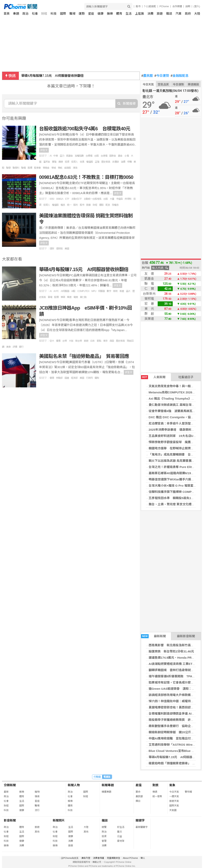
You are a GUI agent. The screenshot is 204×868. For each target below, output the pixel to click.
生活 (129, 14)
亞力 (62, 156)
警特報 (188, 792)
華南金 (46, 168)
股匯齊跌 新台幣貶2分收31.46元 (171, 651)
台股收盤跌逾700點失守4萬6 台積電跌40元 (85, 129)
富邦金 (47, 162)
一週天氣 (174, 796)
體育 (119, 14)
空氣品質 (163, 84)
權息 (63, 205)
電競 (76, 297)
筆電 (50, 297)
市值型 (119, 199)
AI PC (56, 291)
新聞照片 (59, 820)
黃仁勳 (83, 297)
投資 (67, 162)
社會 (35, 14)
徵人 (143, 858)
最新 (6, 792)
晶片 (128, 291)
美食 (8, 347)
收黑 (82, 162)
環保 (52, 249)
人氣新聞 (153, 377)
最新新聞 (153, 636)
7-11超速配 (150, 6)
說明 (188, 6)
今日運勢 (162, 76)
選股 (101, 205)
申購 (129, 162)
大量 (112, 199)
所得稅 (128, 199)
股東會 (37, 168)
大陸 (197, 14)
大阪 (71, 341)
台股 (96, 156)
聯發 (8, 168)
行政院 (89, 378)
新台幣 (79, 341)
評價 (15, 347)
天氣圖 (173, 810)
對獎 (155, 785)
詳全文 (44, 150)
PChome (164, 6)
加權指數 (79, 156)
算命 (138, 792)
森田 (112, 341)
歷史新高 (106, 162)
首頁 (7, 14)
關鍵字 (140, 820)
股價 (30, 168)
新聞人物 (74, 785)
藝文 (120, 832)
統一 (69, 205)
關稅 (97, 378)
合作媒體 (177, 6)
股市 (138, 6)
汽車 (179, 14)
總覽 (104, 827)
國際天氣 (174, 806)
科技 (54, 14)
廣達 (61, 162)
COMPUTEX (83, 291)
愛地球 (121, 841)
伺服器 (101, 291)
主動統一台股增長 (92, 199)
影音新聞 (10, 820)
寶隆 (54, 162)
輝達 (69, 297)
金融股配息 (180, 76)
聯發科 (16, 168)
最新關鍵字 (142, 827)
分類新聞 (10, 785)
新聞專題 (108, 785)
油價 (123, 162)
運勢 (82, 14)
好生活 (121, 827)
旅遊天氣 (174, 801)
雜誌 (169, 14)
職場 (72, 14)
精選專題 (107, 792)
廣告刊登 (86, 858)
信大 (52, 341)
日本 (92, 341)
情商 (37, 796)
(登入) (197, 6)
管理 (104, 841)
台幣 (65, 341)
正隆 (97, 162)
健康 (100, 14)
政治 (25, 14)
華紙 (60, 168)
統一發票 (157, 796)
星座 (91, 14)
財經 (44, 14)
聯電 (23, 168)
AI (50, 156)
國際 (63, 14)
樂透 (155, 792)
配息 (108, 205)
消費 (150, 14)
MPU (94, 291)
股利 (76, 205)
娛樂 (110, 14)
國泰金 (113, 156)
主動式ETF (77, 199)
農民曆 (147, 76)
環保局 (59, 249)
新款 (115, 291)
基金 (120, 156)
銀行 (21, 347)
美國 (67, 249)
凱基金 (70, 156)
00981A (60, 199)
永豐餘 (115, 162)
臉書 (88, 205)
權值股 (90, 162)
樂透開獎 (193, 84)
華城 (54, 168)
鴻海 (75, 168)
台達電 (104, 156)
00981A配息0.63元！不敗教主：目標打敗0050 (86, 177)
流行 (37, 810)
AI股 (73, 291)
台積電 (89, 156)
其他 (37, 832)
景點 (99, 341)
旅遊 (160, 14)
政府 (188, 14)
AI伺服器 (65, 291)
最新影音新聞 (186, 636)
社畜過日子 (186, 377)
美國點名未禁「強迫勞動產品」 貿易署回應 (84, 356)
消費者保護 (99, 858)
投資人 (75, 162)
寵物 (37, 792)
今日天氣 (148, 84)
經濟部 (74, 378)
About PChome (130, 858)
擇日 (138, 801)
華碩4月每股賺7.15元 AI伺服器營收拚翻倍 (52, 76)
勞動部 (59, 378)
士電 (127, 156)
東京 (105, 341)
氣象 (172, 785)
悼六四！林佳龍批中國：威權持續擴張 (174, 701)
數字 (109, 291)
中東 (56, 156)
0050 (52, 199)
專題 (16, 14)
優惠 (58, 341)
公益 (120, 836)
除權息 (115, 205)
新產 (122, 291)
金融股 (67, 168)
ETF (67, 199)
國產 (67, 378)
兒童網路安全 (114, 858)
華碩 (63, 297)
